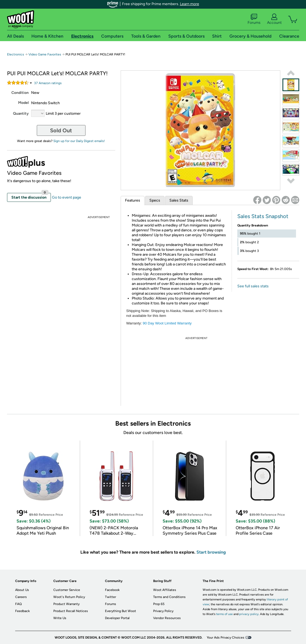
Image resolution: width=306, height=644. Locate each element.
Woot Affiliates (165, 590)
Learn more (190, 4)
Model (23, 103)
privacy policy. (249, 614)
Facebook (112, 590)
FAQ (18, 604)
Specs (155, 200)
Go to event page (67, 197)
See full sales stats (253, 286)
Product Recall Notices (71, 611)
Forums (254, 19)
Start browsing (211, 552)
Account (274, 19)
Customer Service (67, 590)
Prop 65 (159, 604)
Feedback (22, 611)
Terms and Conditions (169, 597)
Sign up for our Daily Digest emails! (79, 141)
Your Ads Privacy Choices (226, 638)
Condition (20, 93)
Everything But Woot (121, 611)
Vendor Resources (167, 618)
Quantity (21, 114)
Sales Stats (179, 200)
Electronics (16, 54)
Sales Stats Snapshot (263, 216)
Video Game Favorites (45, 54)
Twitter (111, 597)
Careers (21, 597)
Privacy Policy (163, 611)
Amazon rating (48, 83)
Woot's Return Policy (69, 597)
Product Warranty (66, 604)
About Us (22, 590)
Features (133, 200)
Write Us (60, 618)
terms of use (224, 614)
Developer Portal (117, 618)
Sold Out (61, 130)
